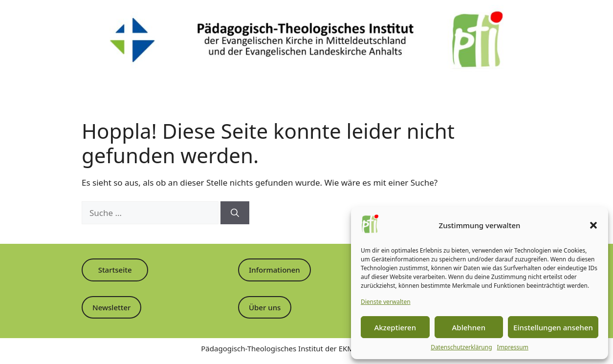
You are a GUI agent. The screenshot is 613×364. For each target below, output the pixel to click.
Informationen (274, 270)
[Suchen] (235, 213)
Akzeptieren (395, 327)
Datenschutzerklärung (461, 347)
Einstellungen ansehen (553, 327)
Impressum (513, 347)
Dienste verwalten (386, 302)
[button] (593, 225)
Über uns (265, 307)
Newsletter (111, 307)
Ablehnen (469, 327)
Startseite (115, 270)
